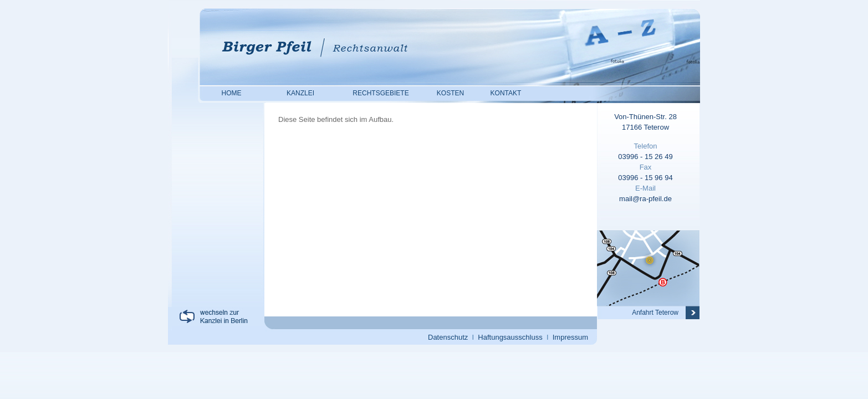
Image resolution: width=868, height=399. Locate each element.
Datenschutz (448, 337)
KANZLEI (300, 93)
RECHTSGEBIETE (381, 93)
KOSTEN (450, 93)
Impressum (570, 337)
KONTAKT (506, 93)
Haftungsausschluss (510, 337)
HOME (232, 93)
